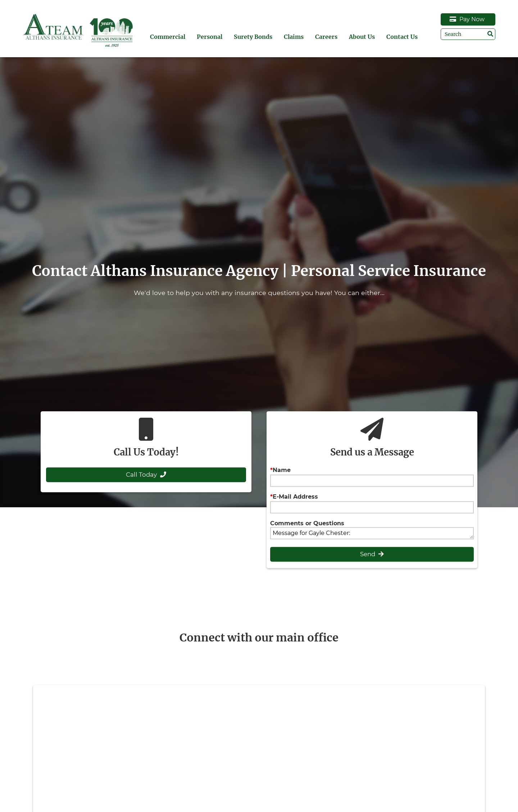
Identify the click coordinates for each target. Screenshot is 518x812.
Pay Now (467, 19)
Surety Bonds (253, 37)
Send (372, 554)
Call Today (146, 475)
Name (282, 470)
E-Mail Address (295, 497)
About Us (362, 37)
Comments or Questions (307, 523)
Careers (326, 37)
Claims (294, 37)
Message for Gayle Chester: (372, 533)
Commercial (168, 37)
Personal (210, 37)
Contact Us (402, 37)
